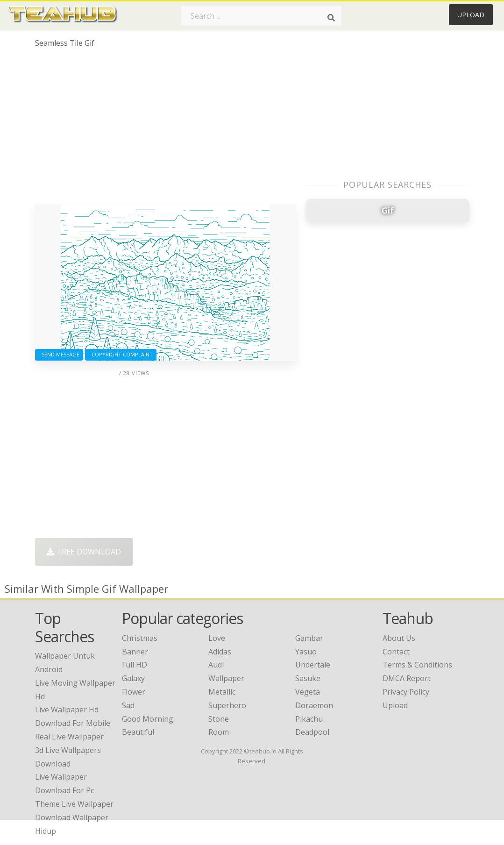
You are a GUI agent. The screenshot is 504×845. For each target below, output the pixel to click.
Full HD (135, 665)
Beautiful (138, 732)
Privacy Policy (406, 692)
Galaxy (133, 678)
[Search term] (261, 16)
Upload (471, 15)
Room (219, 732)
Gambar (309, 638)
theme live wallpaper (74, 804)
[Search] (331, 18)
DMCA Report (407, 678)
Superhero (227, 705)
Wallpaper (226, 678)
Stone (219, 719)
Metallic (222, 692)
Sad (128, 705)
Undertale (313, 665)
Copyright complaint (121, 354)
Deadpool (312, 732)
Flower (134, 692)
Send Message (59, 354)
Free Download (84, 552)
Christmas (140, 638)
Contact (396, 652)
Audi (216, 665)
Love (217, 638)
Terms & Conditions (417, 665)
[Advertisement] (165, 130)
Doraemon (314, 705)
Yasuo (306, 652)
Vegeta (308, 692)
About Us (399, 638)
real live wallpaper (69, 737)
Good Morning (148, 719)
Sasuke (308, 678)
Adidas (220, 652)
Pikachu (309, 719)
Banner (135, 652)
